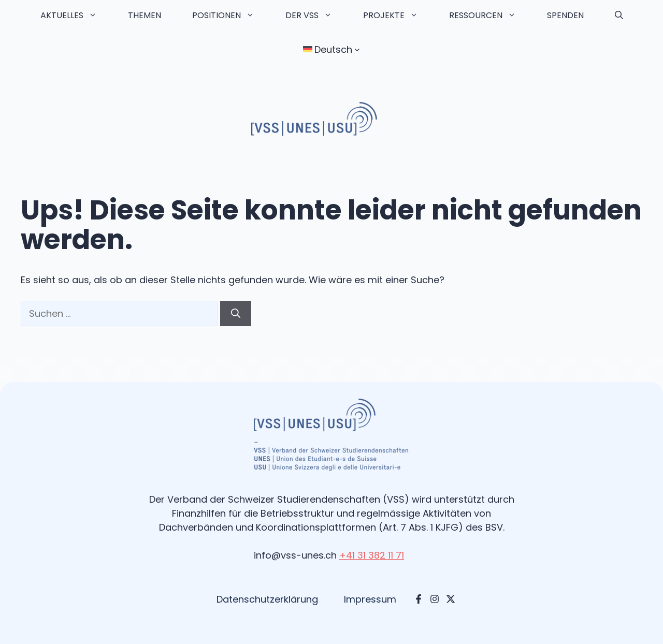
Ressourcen (490, 16)
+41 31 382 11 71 (372, 555)
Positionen (231, 16)
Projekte (398, 16)
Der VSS (316, 16)
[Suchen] (236, 313)
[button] (619, 16)
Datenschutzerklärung (267, 599)
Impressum (370, 599)
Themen (145, 15)
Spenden (565, 15)
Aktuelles (76, 16)
